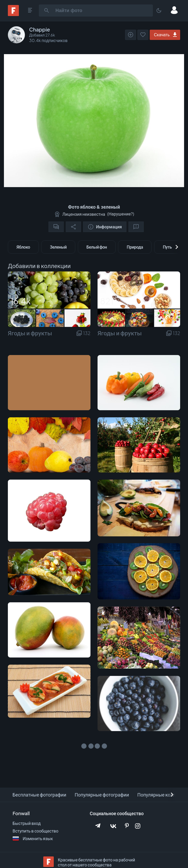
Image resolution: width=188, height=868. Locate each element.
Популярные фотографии (102, 795)
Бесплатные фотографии (39, 795)
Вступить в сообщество (36, 831)
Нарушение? (121, 214)
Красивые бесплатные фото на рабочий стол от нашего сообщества (97, 862)
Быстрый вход (27, 823)
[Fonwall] (13, 14)
